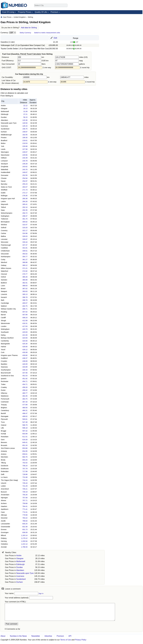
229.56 (25, 155)
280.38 (25, 199)
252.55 (25, 175)
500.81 (25, 419)
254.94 (25, 178)
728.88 (25, 474)
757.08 (25, 498)
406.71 (25, 309)
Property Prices (25, 12)
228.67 (25, 152)
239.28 (25, 164)
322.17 (25, 231)
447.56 (25, 373)
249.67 (25, 172)
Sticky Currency (25, 33)
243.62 (25, 167)
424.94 (25, 341)
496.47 (25, 413)
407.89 (25, 315)
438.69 (25, 361)
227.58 (25, 149)
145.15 (25, 126)
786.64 (25, 521)
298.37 (25, 216)
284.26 (25, 201)
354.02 (25, 254)
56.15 (25, 117)
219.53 (25, 143)
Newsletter (36, 636)
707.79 (25, 469)
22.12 (25, 106)
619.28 (25, 440)
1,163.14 (24, 535)
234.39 (25, 158)
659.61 (25, 454)
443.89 (25, 367)
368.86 (25, 262)
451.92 (25, 379)
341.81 (25, 248)
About (3, 636)
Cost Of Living (8, 12)
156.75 (25, 129)
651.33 (25, 445)
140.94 (25, 123)
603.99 (25, 434)
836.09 (25, 532)
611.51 (25, 437)
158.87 (25, 132)
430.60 (25, 355)
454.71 (25, 381)
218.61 (25, 140)
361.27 (25, 260)
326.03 (25, 236)
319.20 (25, 228)
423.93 (25, 338)
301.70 (25, 219)
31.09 (25, 111)
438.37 (25, 358)
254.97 (25, 181)
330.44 (25, 242)
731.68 (25, 477)
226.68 (25, 146)
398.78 (25, 300)
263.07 (25, 187)
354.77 (25, 257)
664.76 (25, 457)
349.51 (25, 251)
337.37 (25, 245)
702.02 (25, 463)
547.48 (25, 422)
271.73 (25, 190)
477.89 (25, 405)
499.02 (25, 416)
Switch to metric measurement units (47, 33)
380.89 (25, 280)
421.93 (25, 335)
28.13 (25, 109)
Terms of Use (66, 640)
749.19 (25, 492)
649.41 (25, 442)
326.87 (25, 239)
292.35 (25, 210)
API (70, 636)
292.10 (25, 207)
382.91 (25, 283)
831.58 (25, 527)
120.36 (25, 120)
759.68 (25, 503)
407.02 (25, 312)
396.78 (25, 297)
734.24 (25, 480)
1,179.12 (24, 538)
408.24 (25, 318)
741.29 (25, 486)
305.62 (25, 222)
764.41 (25, 506)
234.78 (25, 161)
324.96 (25, 233)
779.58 (25, 515)
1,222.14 (24, 544)
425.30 (25, 344)
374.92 (25, 271)
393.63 (25, 291)
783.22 (25, 518)
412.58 (25, 321)
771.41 (25, 509)
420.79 (25, 329)
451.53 (25, 376)
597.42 (25, 431)
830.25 (25, 524)
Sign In (41, 593)
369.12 (25, 265)
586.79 (25, 425)
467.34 (25, 402)
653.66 (25, 448)
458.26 (25, 387)
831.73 (25, 529)
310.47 (25, 225)
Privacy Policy (81, 640)
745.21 (25, 489)
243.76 (25, 170)
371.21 (25, 268)
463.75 (25, 399)
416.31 (25, 323)
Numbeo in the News (18, 636)
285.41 (25, 204)
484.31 (25, 410)
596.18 (25, 428)
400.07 (25, 303)
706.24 (25, 466)
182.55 (25, 135)
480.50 (25, 408)
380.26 (25, 277)
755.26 (25, 495)
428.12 (25, 350)
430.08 (25, 352)
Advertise (48, 636)
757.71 (25, 500)
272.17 (25, 193)
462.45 (25, 396)
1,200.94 (24, 541)
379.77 (25, 274)
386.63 (25, 286)
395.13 (25, 294)
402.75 (25, 306)
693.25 (25, 460)
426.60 (25, 347)
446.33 (25, 370)
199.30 (25, 138)
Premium (54, 12)
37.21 (25, 114)
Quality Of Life (41, 12)
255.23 (25, 184)
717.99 (25, 471)
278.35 (25, 196)
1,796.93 (24, 547)
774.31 (25, 512)
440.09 (25, 364)
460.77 (25, 393)
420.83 (25, 332)
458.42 (25, 390)
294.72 (25, 213)
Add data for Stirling (29, 28)
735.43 (25, 483)
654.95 (25, 451)
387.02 (25, 289)
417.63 (25, 326)
